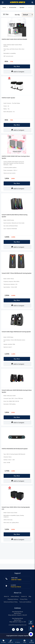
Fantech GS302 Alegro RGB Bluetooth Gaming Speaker (16, 332)
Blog (30, 596)
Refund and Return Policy (11, 602)
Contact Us (24, 596)
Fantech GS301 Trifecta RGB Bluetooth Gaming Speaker (17, 273)
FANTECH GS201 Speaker (8, 98)
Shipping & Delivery (13, 599)
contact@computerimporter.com (17, 625)
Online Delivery (15, 596)
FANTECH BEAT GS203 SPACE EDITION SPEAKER (14, 39)
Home (4, 7)
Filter (6, 15)
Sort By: (17, 15)
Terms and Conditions (25, 602)
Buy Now (17, 66)
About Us (6, 596)
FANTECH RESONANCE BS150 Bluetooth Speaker (15, 449)
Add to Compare (18, 72)
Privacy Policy (24, 599)
